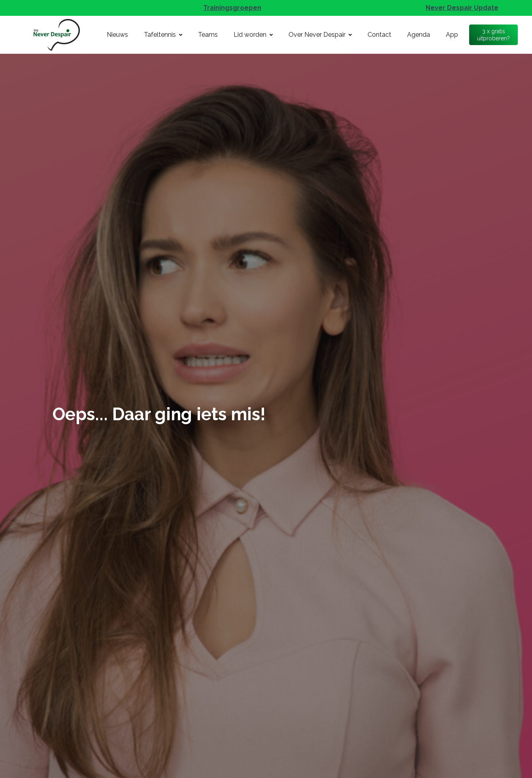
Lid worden (253, 35)
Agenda (419, 35)
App (452, 35)
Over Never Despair (320, 35)
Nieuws (117, 35)
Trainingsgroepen (232, 8)
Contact (379, 35)
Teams (208, 35)
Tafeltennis (163, 35)
